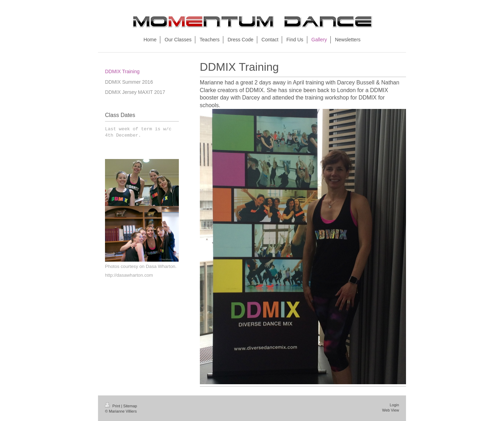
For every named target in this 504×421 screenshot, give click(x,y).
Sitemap (130, 406)
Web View (391, 410)
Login (394, 405)
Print (113, 406)
